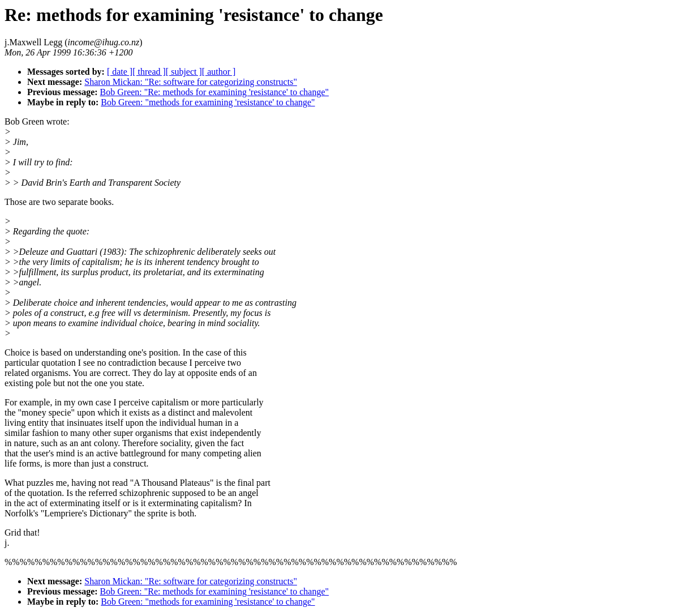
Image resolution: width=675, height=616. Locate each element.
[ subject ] (184, 72)
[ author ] (219, 72)
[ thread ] (149, 72)
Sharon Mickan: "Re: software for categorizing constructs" (191, 82)
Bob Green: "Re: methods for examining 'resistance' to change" (215, 92)
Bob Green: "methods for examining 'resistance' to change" (208, 102)
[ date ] (120, 72)
